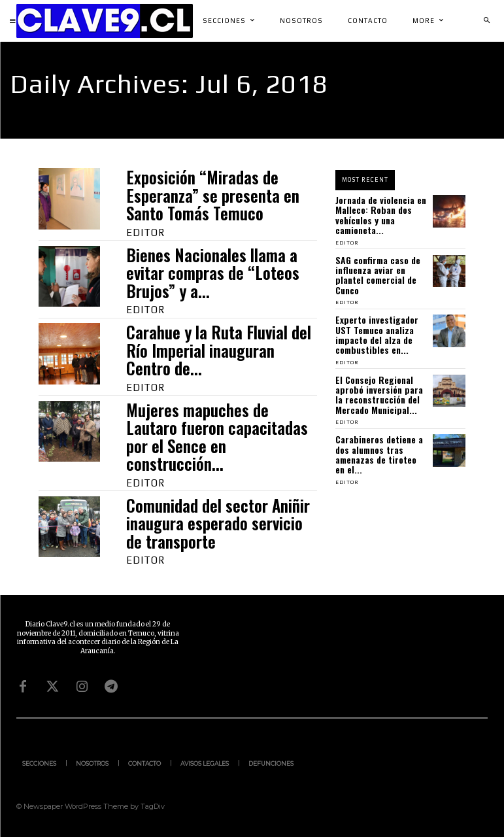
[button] (486, 21)
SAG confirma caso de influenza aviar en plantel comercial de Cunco (378, 275)
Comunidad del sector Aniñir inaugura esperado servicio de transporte (218, 523)
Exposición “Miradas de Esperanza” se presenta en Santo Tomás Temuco (213, 195)
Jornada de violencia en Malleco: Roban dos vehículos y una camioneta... (381, 215)
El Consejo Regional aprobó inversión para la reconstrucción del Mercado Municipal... (379, 395)
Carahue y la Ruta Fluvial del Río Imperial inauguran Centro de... (219, 350)
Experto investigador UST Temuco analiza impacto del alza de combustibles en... (377, 334)
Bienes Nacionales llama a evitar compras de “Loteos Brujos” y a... (213, 273)
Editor (145, 232)
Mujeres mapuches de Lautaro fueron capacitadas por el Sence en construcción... (217, 437)
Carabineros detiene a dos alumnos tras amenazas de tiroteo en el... (379, 454)
